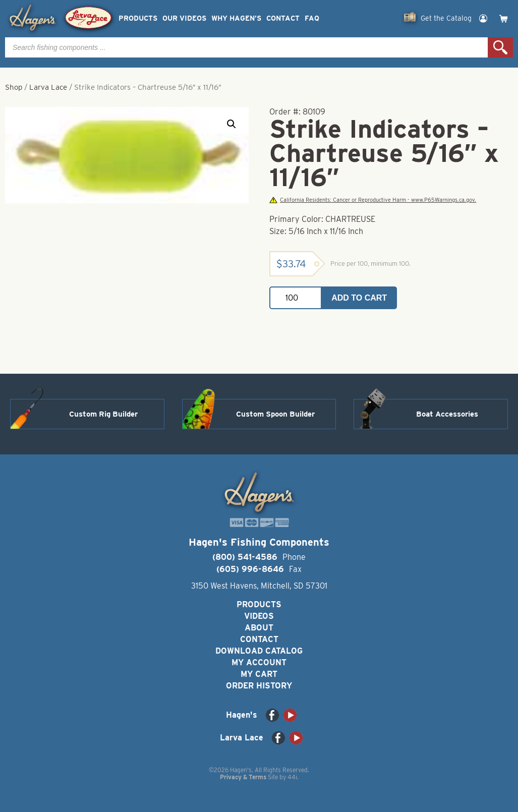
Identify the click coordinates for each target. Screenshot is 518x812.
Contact (283, 18)
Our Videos (184, 18)
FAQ (312, 18)
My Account (259, 662)
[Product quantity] (296, 298)
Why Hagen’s (236, 18)
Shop (14, 87)
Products (138, 18)
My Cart (259, 674)
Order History (259, 686)
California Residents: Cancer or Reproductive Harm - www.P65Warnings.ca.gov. (373, 200)
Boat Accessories (447, 414)
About (259, 628)
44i (292, 777)
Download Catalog (259, 651)
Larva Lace (48, 87)
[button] (232, 124)
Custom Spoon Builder (275, 414)
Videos (259, 616)
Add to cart (359, 298)
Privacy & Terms (243, 777)
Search (500, 47)
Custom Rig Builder (103, 414)
